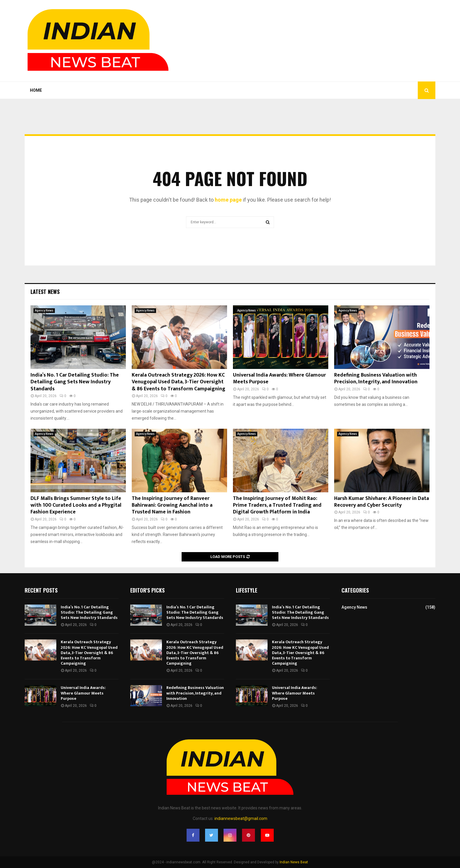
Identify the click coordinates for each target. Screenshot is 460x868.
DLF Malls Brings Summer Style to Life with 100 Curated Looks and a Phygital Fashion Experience (76, 505)
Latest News (45, 292)
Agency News (44, 310)
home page (228, 200)
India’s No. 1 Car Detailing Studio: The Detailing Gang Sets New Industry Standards (75, 382)
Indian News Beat (294, 862)
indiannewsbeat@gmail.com (241, 818)
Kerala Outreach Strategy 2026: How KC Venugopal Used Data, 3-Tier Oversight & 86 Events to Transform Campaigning (179, 382)
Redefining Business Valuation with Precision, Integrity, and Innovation (376, 378)
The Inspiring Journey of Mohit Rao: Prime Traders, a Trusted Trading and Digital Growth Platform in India (277, 505)
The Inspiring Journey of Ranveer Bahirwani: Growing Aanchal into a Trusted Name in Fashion (172, 505)
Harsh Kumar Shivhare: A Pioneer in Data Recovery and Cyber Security (382, 502)
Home (36, 90)
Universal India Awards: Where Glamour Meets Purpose (279, 378)
